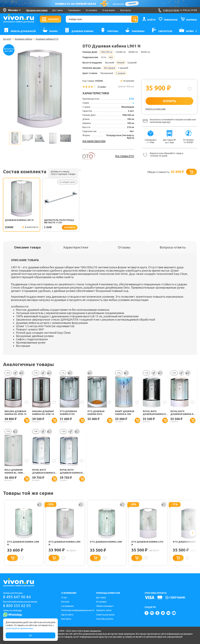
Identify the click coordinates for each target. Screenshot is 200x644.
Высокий (110, 63)
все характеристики (94, 141)
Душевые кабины (23, 39)
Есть (104, 57)
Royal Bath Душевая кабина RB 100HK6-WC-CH (44, 471)
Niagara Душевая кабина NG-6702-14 (43, 413)
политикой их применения (19, 628)
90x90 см (145, 52)
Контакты (126, 10)
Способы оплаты (105, 619)
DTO (132, 99)
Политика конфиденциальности (78, 610)
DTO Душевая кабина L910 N (147, 543)
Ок (30, 635)
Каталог (7, 39)
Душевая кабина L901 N (19, 220)
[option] (40, 89)
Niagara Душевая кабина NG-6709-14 (15, 413)
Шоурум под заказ (37, 10)
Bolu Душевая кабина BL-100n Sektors (14, 471)
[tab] (27, 247)
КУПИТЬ (169, 101)
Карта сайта (67, 615)
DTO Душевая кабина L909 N (64, 543)
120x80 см (120, 52)
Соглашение (67, 606)
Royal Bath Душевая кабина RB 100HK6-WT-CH (72, 471)
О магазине (109, 10)
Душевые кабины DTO (47, 39)
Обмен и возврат (105, 606)
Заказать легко (104, 610)
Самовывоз (74, 10)
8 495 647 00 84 (17, 597)
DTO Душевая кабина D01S (96, 413)
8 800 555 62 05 (17, 606)
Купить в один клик (156, 109)
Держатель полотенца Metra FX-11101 (59, 221)
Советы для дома (105, 615)
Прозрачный (107, 73)
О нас (64, 597)
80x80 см (133, 52)
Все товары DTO (125, 156)
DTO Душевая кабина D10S (68, 413)
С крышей (123, 68)
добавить (70, 227)
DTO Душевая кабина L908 (106, 542)
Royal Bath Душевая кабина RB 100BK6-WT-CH (183, 413)
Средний (132, 63)
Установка (91, 10)
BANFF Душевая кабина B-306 (125, 413)
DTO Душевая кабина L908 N (23, 543)
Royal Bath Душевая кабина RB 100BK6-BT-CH (155, 413)
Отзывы (102, 87)
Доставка (57, 10)
